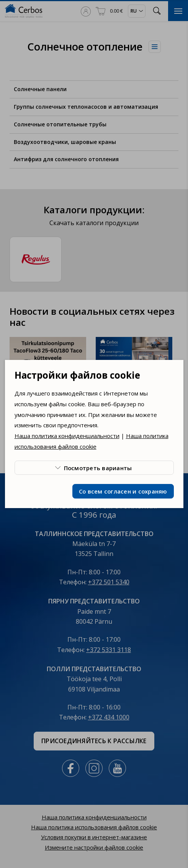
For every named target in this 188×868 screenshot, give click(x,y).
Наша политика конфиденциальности (67, 436)
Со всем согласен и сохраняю (123, 491)
